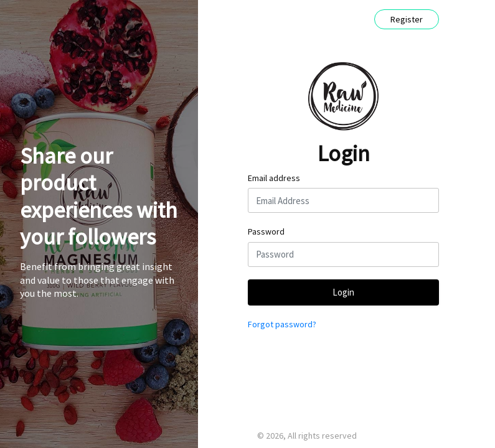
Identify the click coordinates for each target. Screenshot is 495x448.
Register (407, 19)
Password (266, 231)
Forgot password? (282, 324)
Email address (274, 178)
